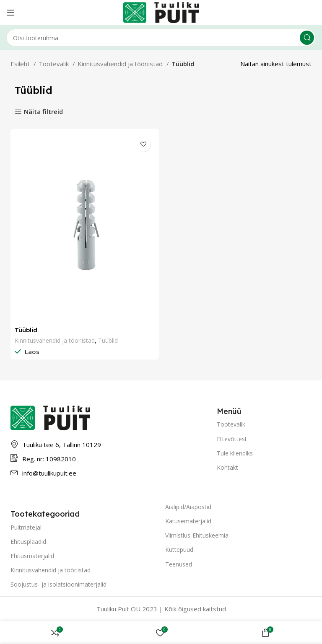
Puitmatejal (26, 527)
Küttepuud (179, 550)
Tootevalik (55, 64)
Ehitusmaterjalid (32, 556)
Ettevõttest (232, 439)
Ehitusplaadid (28, 542)
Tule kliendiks (235, 453)
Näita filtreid (43, 112)
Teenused (179, 564)
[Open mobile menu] (10, 13)
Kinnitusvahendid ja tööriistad (121, 64)
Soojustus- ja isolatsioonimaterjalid (58, 584)
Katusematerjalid (188, 521)
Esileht (21, 64)
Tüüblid (26, 330)
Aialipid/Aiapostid (188, 507)
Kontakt (227, 467)
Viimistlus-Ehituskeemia (197, 535)
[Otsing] (161, 38)
